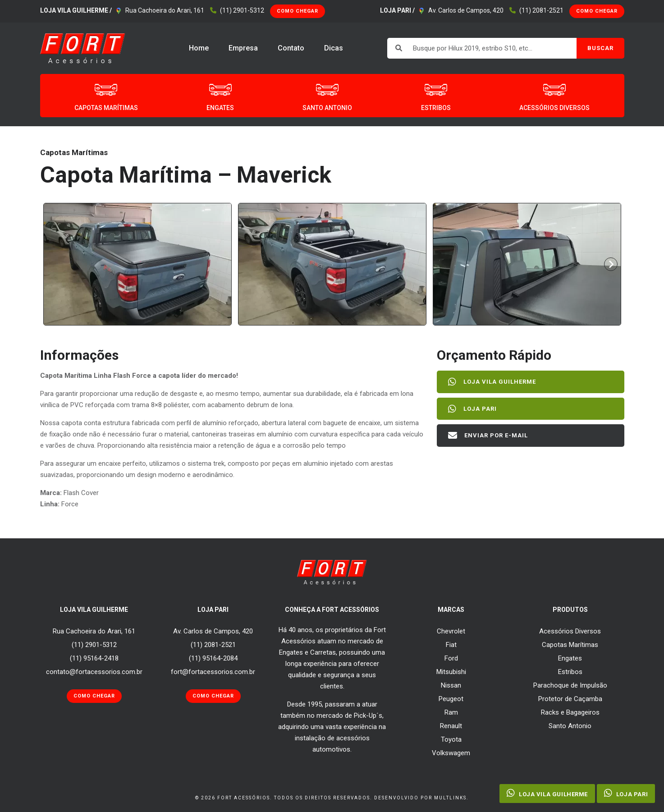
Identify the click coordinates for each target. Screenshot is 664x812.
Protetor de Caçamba (570, 699)
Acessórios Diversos (570, 631)
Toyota (451, 739)
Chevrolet (451, 631)
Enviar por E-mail (490, 436)
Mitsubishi (451, 672)
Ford (451, 658)
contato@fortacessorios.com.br (94, 672)
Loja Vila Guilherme (494, 382)
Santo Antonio (570, 726)
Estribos (570, 672)
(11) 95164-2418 (94, 658)
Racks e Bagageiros (570, 712)
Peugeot (451, 699)
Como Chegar (298, 11)
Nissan (451, 685)
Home (199, 48)
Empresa (243, 48)
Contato (291, 48)
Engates (570, 658)
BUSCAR (600, 48)
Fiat (451, 645)
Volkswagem (451, 753)
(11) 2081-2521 (541, 10)
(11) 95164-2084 (213, 658)
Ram (451, 712)
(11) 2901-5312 (242, 10)
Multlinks (450, 798)
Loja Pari (475, 409)
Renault (451, 726)
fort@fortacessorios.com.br (213, 672)
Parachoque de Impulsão (570, 685)
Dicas (334, 48)
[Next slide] (611, 264)
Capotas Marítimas (570, 645)
